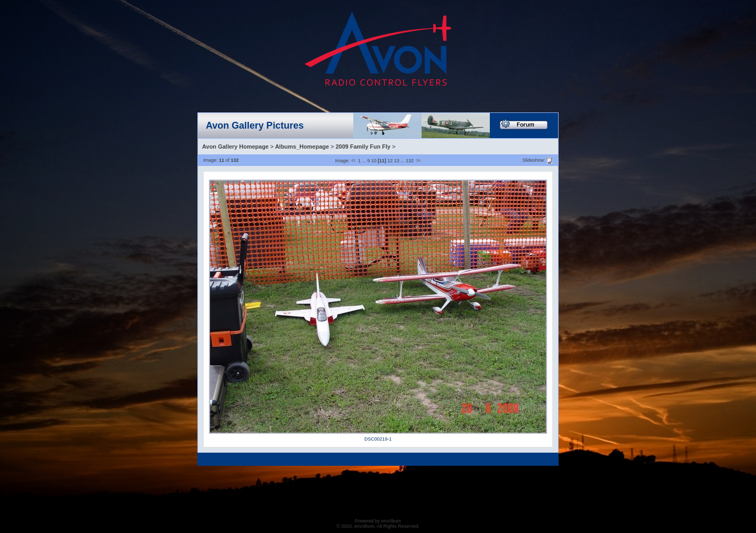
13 (397, 161)
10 (374, 161)
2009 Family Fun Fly (363, 147)
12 (390, 161)
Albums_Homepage (302, 147)
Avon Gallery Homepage (235, 147)
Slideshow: (534, 160)
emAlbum (391, 521)
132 (410, 161)
